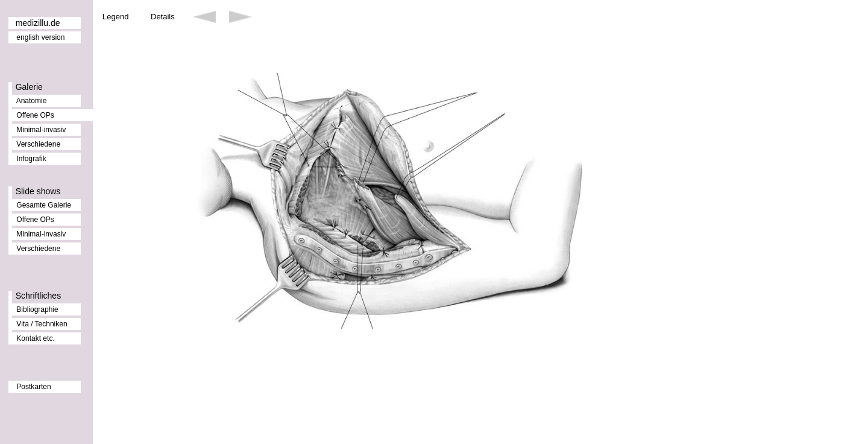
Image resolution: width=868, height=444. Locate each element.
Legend (115, 17)
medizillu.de (38, 23)
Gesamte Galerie (44, 205)
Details (163, 17)
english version (40, 37)
